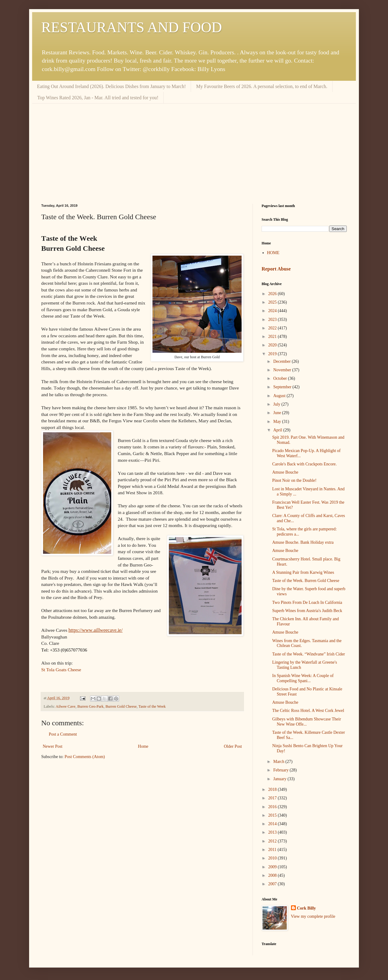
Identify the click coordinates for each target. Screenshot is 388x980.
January (280, 779)
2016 (273, 807)
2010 (273, 858)
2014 (273, 824)
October (281, 378)
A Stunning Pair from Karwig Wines (303, 572)
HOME (273, 253)
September (283, 387)
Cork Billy (307, 908)
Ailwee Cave (66, 706)
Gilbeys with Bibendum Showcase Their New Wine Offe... (307, 722)
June (278, 413)
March (279, 762)
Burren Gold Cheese (121, 706)
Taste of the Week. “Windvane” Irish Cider (309, 654)
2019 (273, 354)
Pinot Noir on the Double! (294, 480)
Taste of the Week (152, 706)
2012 (273, 841)
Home (143, 746)
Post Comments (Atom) (85, 757)
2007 (273, 884)
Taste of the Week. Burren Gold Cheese (306, 581)
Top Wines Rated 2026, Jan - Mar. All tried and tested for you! (98, 98)
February (281, 770)
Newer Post (53, 746)
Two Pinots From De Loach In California (307, 602)
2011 (273, 850)
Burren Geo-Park (90, 706)
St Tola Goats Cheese (61, 670)
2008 (273, 875)
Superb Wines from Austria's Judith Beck (307, 611)
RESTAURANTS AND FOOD (132, 27)
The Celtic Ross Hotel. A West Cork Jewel (308, 711)
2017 (273, 798)
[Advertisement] (194, 149)
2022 (273, 328)
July (277, 404)
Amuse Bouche (285, 472)
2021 (273, 337)
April (278, 430)
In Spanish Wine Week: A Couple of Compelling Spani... (303, 678)
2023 (273, 320)
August (280, 396)
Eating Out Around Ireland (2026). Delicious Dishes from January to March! (111, 86)
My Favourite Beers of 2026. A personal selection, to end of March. (262, 86)
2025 (273, 302)
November (283, 370)
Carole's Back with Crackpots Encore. (304, 464)
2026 (273, 294)
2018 (273, 789)
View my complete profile (313, 916)
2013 (273, 832)
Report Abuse (276, 269)
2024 (273, 311)
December (282, 361)
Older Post (233, 746)
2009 (273, 867)
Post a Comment (63, 734)
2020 (273, 345)
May (278, 422)
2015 (273, 815)
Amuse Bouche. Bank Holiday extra (303, 542)
